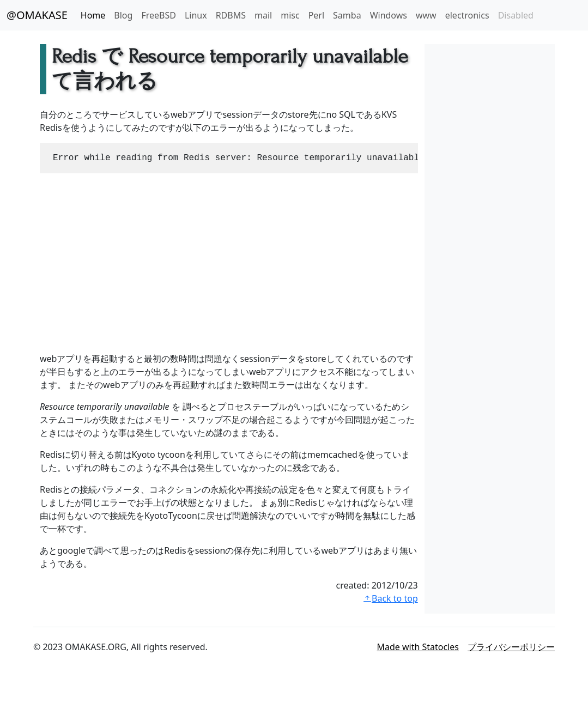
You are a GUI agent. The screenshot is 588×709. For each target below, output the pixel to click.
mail (263, 15)
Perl (316, 15)
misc (290, 15)
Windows (389, 15)
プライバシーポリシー (511, 647)
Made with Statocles (418, 647)
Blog (123, 15)
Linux (196, 15)
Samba (347, 15)
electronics (467, 15)
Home (93, 15)
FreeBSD (159, 15)
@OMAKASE (37, 15)
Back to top (390, 598)
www (426, 15)
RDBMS (231, 15)
